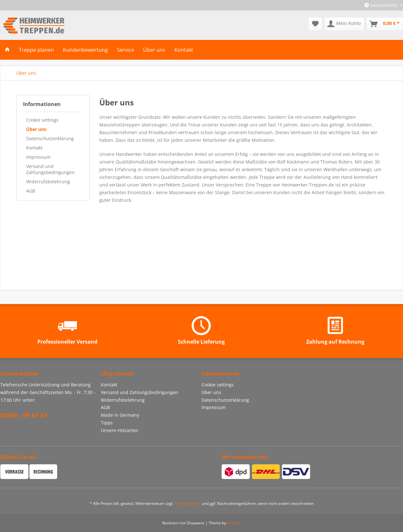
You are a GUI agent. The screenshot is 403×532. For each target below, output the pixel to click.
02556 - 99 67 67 (24, 415)
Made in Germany (120, 415)
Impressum (38, 157)
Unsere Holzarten (120, 430)
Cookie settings (42, 120)
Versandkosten (188, 503)
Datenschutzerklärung (50, 138)
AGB (31, 191)
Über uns (36, 129)
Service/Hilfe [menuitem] (381, 5)
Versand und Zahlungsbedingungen (50, 169)
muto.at (234, 523)
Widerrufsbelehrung (48, 182)
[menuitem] (315, 24)
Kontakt (34, 148)
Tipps (107, 423)
